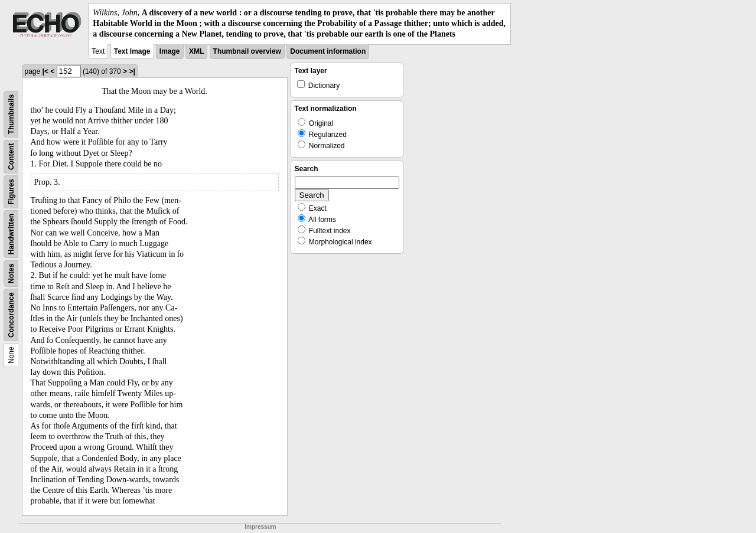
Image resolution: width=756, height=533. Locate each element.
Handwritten (11, 233)
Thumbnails (11, 114)
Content (11, 156)
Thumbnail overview (247, 51)
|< (45, 71)
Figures (11, 192)
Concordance (11, 315)
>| (132, 71)
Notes (11, 273)
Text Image (132, 51)
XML (196, 51)
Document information (328, 51)
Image (170, 51)
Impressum (260, 527)
